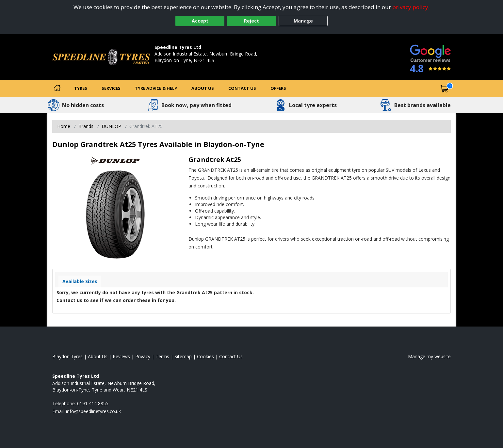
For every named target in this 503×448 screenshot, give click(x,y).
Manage (303, 21)
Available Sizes (80, 281)
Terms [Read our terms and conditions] (162, 356)
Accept (200, 21)
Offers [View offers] (278, 88)
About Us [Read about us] (98, 356)
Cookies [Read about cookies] (205, 356)
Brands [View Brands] (86, 126)
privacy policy (410, 7)
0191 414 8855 (170, 67)
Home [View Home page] (64, 126)
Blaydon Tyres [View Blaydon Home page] (67, 356)
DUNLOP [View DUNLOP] (111, 126)
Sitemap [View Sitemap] (183, 356)
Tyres (81, 88)
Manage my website (429, 356)
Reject (252, 21)
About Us (203, 88)
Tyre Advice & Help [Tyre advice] (156, 88)
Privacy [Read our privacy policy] (143, 356)
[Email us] (93, 411)
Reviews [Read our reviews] (121, 356)
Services (111, 88)
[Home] (57, 88)
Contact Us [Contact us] (242, 88)
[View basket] (445, 88)
